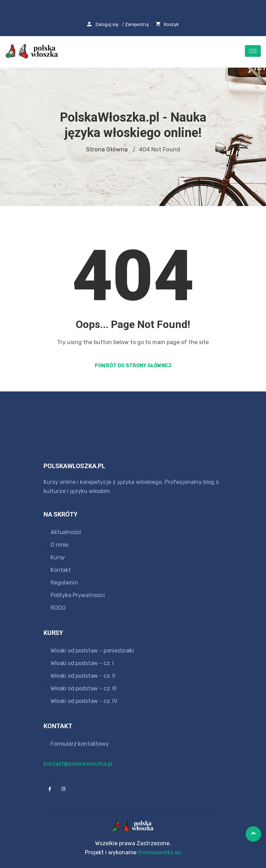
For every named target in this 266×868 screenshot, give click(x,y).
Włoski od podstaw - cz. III (84, 688)
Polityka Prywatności (78, 595)
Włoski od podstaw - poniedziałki (92, 651)
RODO (58, 608)
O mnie (59, 545)
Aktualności (66, 532)
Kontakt (61, 570)
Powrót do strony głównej (133, 366)
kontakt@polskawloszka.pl (78, 764)
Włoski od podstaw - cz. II (83, 676)
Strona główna (107, 149)
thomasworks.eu (160, 852)
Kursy (58, 557)
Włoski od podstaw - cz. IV (84, 701)
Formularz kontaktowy (80, 744)
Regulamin (64, 583)
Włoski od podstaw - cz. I (82, 663)
